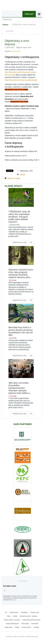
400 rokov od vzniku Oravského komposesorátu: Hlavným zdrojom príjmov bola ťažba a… (20, 388)
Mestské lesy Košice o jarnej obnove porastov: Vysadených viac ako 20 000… (21, 331)
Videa (9, 616)
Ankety (15, 616)
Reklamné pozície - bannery (28, 616)
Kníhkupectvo (16, 51)
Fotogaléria (24, 612)
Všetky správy (14, 612)
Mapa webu (9, 627)
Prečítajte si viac (20, 243)
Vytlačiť (22, 175)
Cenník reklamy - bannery (12, 620)
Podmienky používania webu (31, 620)
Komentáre (35, 624)
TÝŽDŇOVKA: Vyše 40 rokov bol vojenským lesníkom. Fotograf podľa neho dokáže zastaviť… (19, 217)
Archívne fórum (26, 627)
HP (6, 612)
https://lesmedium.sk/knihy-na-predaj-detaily (21, 80)
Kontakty (36, 627)
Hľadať (17, 627)
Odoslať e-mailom (14, 178)
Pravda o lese (35, 612)
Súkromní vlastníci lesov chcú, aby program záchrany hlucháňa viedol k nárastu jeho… (21, 273)
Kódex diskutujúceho (12, 624)
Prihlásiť (29, 14)
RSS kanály (25, 624)
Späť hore (23, 581)
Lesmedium (16, 6)
